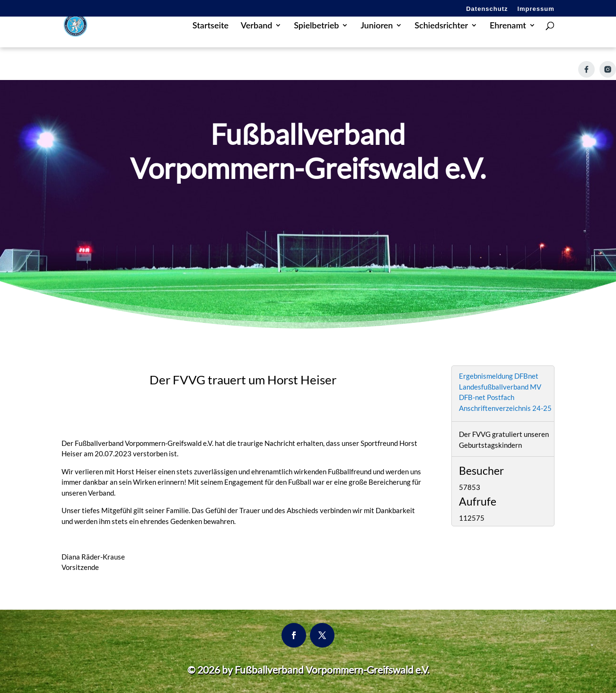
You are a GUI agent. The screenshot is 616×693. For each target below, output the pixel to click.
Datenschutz (487, 9)
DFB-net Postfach (487, 397)
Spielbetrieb (316, 40)
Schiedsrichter (441, 40)
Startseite (211, 40)
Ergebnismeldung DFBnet (499, 376)
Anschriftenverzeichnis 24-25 (505, 408)
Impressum (536, 9)
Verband (257, 40)
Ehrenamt (508, 40)
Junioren (377, 40)
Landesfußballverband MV (500, 387)
